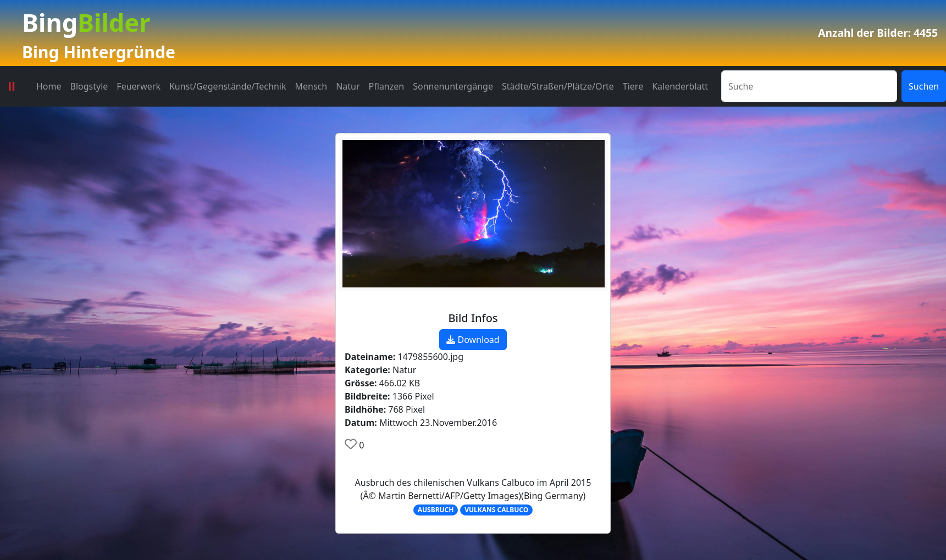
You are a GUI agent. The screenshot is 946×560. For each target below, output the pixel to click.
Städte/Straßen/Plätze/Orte (558, 86)
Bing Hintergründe (99, 52)
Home (49, 86)
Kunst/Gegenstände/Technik (228, 86)
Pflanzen (387, 86)
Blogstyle (89, 86)
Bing (86, 22)
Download (473, 340)
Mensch (311, 86)
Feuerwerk (139, 86)
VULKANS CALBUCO (496, 510)
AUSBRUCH (436, 510)
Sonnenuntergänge (453, 86)
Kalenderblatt (680, 86)
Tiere (633, 86)
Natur (348, 86)
